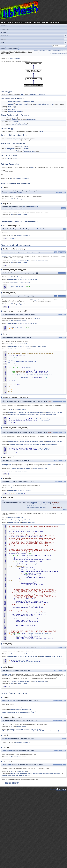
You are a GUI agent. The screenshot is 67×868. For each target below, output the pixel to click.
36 (10, 178)
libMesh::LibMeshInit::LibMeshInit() (20, 282)
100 (12, 321)
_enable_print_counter (30, 152)
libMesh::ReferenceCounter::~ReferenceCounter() (16, 775)
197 (12, 684)
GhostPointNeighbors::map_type (36, 507)
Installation (37, 22)
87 (11, 654)
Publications (19, 22)
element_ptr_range (37, 612)
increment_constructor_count (13, 138)
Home (3, 22)
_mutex (25, 150)
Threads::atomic (9, 148)
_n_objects (26, 148)
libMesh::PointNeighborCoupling (21, 260)
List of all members (62, 54)
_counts (26, 146)
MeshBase (27, 101)
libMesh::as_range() (14, 522)
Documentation (55, 22)
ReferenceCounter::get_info (30, 662)
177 (12, 471)
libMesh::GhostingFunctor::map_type (12, 208)
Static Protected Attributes (60, 52)
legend (34, 88)
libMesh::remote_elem (29, 522)
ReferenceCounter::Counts (9, 700)
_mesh (15, 158)
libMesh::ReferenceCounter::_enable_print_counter (23, 279)
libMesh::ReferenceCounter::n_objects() (21, 774)
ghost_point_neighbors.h (13, 58)
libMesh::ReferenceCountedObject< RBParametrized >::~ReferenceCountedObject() (33, 444)
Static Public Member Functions (59, 51)
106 (12, 277)
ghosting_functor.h (21, 215)
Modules (4, 32)
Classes (34, 39)
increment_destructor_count (13, 140)
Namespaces (34, 36)
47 (11, 344)
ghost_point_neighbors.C (23, 520)
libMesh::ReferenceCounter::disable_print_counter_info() (26, 729)
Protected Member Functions (48, 52)
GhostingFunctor (7, 256)
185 (12, 304)
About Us (10, 22)
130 (12, 771)
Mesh (8, 466)
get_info (14, 118)
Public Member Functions (46, 51)
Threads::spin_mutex (16, 150)
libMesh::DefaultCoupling (40, 260)
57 (11, 742)
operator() (11, 103)
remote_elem (35, 564)
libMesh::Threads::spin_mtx (54, 412)
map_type (42, 95)
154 (12, 215)
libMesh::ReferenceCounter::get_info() (51, 656)
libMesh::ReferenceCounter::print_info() (21, 349)
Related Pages (5, 29)
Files (34, 42)
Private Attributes (54, 54)
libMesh (3, 49)
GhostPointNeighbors (12, 49)
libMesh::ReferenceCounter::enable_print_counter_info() (18, 731)
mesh (33, 101)
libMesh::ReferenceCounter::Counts (12, 192)
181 (12, 410)
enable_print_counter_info (20, 123)
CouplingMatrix (32, 95)
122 (12, 707)
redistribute (12, 109)
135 (12, 757)
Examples (45, 22)
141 (12, 727)
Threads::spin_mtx (42, 419)
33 (11, 520)
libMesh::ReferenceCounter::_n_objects (19, 490)
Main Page (4, 26)
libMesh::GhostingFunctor (16, 517)
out (27, 120)
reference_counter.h (22, 199)
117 (12, 199)
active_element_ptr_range (40, 634)
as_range (30, 556)
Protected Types (37, 52)
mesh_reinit (12, 106)
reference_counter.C (22, 277)
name (26, 370)
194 (12, 439)
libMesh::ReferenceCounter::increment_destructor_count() (18, 712)
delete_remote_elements (15, 111)
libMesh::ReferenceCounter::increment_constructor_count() (19, 711)
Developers (28, 22)
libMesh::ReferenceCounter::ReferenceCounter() (47, 774)
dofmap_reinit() (35, 300)
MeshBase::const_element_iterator (28, 103)
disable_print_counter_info (20, 125)
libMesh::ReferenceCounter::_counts (19, 346)
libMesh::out (32, 120)
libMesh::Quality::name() (39, 346)
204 (12, 263)
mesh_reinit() (52, 464)
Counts (41, 131)
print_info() (37, 318)
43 (11, 235)
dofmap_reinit (12, 108)
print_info (15, 120)
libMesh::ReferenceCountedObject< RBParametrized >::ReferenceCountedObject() (33, 415)
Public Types (37, 51)
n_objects (15, 121)
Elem (22, 95)
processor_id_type (41, 104)
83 (11, 488)
